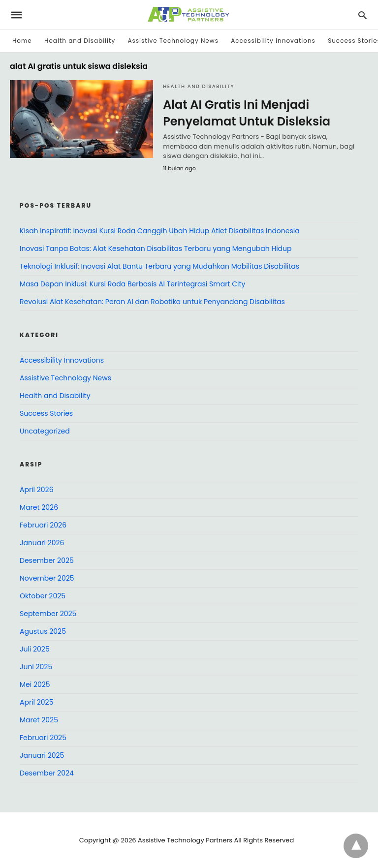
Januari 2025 (42, 755)
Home (22, 41)
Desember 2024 (47, 773)
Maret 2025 (39, 720)
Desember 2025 (47, 560)
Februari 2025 (43, 738)
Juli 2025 (35, 649)
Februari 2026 (43, 525)
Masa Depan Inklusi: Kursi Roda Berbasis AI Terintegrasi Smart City (132, 284)
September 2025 (48, 614)
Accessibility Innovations (273, 41)
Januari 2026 (42, 543)
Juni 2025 (36, 667)
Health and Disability (80, 41)
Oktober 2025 (43, 596)
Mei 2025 (35, 684)
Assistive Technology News (173, 41)
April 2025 (36, 702)
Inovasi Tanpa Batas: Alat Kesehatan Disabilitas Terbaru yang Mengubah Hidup (156, 248)
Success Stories (46, 413)
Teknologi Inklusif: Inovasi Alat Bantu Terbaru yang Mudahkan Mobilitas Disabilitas (159, 266)
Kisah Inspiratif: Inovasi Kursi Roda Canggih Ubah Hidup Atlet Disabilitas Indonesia (160, 231)
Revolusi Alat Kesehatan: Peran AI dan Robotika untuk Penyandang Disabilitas (152, 302)
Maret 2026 (39, 507)
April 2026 (37, 490)
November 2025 (47, 578)
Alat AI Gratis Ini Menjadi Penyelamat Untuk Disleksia (247, 113)
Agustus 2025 (43, 631)
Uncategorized (45, 431)
